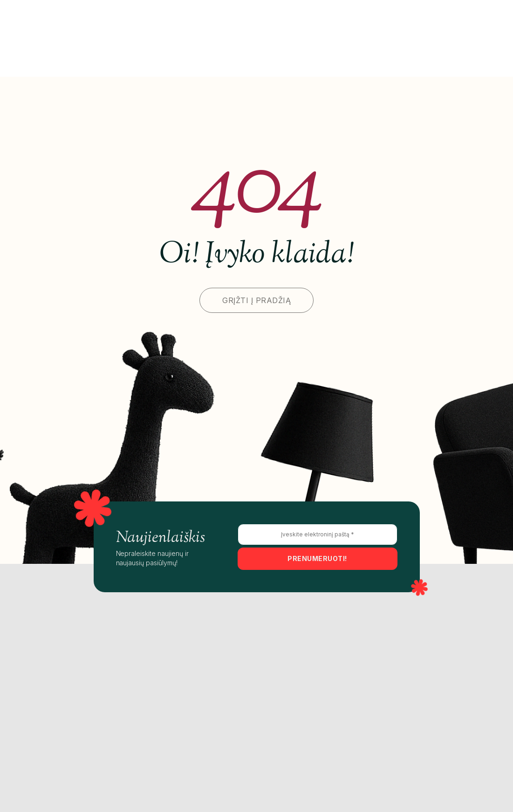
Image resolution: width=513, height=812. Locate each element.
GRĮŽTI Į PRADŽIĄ (256, 300)
